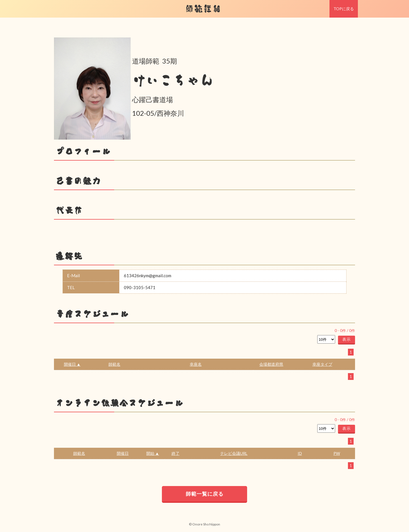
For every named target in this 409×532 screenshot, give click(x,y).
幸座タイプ (322, 364)
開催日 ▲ (72, 364)
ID (300, 453)
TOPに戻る (344, 9)
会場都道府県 (271, 364)
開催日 (123, 453)
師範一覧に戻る (205, 494)
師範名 (114, 364)
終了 (176, 453)
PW (337, 453)
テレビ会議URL (234, 453)
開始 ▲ (153, 453)
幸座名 (196, 364)
